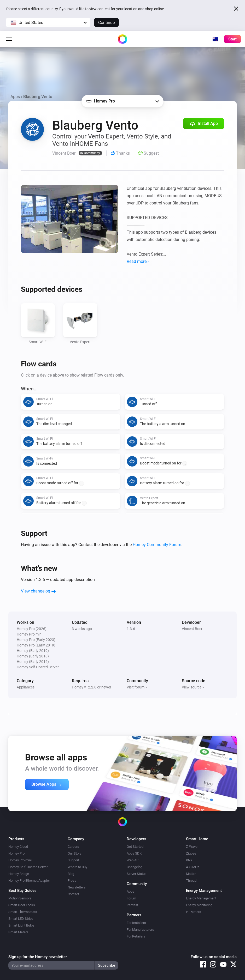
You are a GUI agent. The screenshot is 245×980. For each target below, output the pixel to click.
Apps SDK (134, 853)
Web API (133, 860)
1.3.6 (131, 629)
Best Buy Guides (22, 891)
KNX (189, 860)
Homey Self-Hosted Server (28, 867)
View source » (193, 687)
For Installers (136, 923)
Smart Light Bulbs (21, 925)
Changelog (135, 867)
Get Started (135, 847)
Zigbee (191, 853)
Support (73, 860)
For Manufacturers (140, 930)
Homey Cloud (18, 847)
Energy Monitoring (199, 905)
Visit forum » (137, 687)
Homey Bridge (19, 874)
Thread (191, 881)
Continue (106, 23)
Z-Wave (192, 847)
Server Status (137, 874)
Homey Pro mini (20, 860)
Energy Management (201, 898)
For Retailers (136, 936)
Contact (73, 894)
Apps (15, 97)
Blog (71, 874)
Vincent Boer (192, 629)
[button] (48, 22)
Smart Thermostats (23, 912)
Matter (191, 874)
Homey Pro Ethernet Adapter (29, 881)
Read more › (138, 261)
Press (72, 881)
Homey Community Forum (157, 545)
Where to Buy (77, 867)
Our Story (74, 853)
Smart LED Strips (21, 919)
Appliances (26, 687)
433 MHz (192, 867)
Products (16, 839)
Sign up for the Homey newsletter (38, 957)
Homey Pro (16, 853)
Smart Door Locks (22, 905)
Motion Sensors (20, 898)
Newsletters (77, 887)
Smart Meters (18, 932)
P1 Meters (194, 912)
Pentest (132, 905)
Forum (131, 898)
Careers (73, 847)
